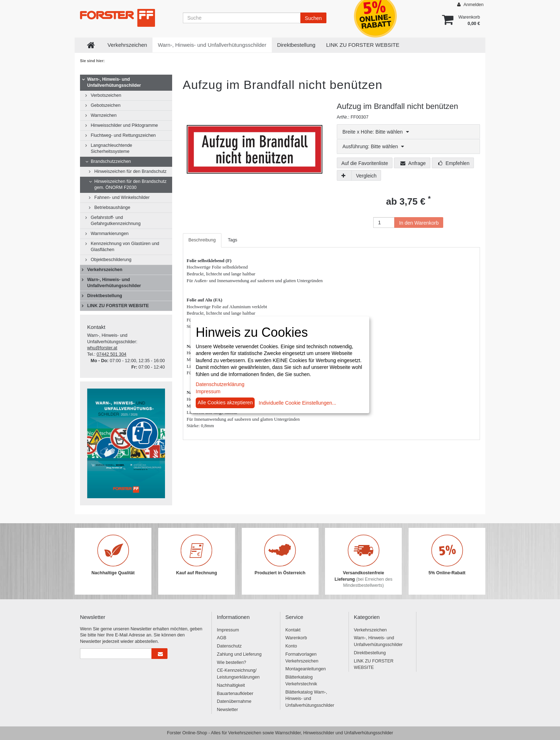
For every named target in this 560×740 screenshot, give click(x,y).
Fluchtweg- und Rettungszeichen (123, 135)
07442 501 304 (111, 354)
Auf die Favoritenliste (365, 163)
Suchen (313, 18)
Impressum (228, 630)
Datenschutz (229, 646)
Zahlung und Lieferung (239, 654)
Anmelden (470, 4)
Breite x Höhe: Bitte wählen (376, 132)
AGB (221, 638)
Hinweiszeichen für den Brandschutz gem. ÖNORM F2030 (130, 184)
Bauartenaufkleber (235, 694)
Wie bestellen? (231, 662)
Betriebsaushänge (112, 207)
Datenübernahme (234, 701)
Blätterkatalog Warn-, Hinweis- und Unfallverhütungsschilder (310, 699)
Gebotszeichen (106, 105)
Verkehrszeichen (127, 45)
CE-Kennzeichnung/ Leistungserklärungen (238, 674)
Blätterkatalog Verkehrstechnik (301, 681)
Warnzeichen (104, 115)
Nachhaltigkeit (231, 685)
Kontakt (293, 630)
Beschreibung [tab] (202, 240)
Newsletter (227, 710)
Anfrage (413, 163)
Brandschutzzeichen (111, 161)
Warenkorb (296, 638)
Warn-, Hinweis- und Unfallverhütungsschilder (212, 45)
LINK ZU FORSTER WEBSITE (363, 45)
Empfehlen (454, 163)
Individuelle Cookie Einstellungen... (297, 403)
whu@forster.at (102, 348)
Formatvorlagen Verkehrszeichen (302, 658)
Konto (291, 646)
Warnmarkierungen (110, 234)
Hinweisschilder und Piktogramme (124, 125)
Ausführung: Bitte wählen (373, 146)
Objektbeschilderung (111, 260)
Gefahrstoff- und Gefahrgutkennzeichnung (116, 221)
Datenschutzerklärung (220, 384)
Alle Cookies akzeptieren (225, 402)
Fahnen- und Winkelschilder (122, 197)
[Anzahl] (384, 222)
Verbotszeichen (106, 95)
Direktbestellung (296, 45)
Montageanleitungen (306, 669)
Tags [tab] (232, 240)
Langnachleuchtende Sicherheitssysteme (111, 148)
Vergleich (366, 176)
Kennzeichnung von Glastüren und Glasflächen (125, 247)
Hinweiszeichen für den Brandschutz (130, 171)
